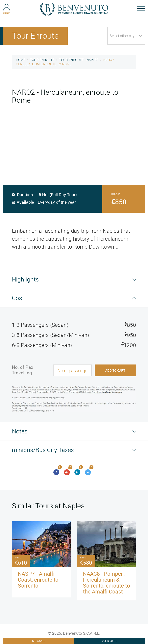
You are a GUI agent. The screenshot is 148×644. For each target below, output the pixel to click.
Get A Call (38, 641)
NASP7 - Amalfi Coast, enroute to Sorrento (38, 580)
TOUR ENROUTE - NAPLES (79, 60)
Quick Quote (110, 641)
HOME (21, 60)
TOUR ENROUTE (42, 60)
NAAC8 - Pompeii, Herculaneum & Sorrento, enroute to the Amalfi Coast (106, 582)
